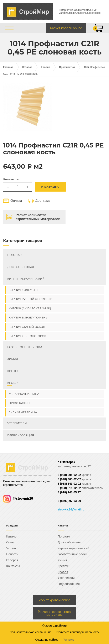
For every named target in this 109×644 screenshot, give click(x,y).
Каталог (27, 67)
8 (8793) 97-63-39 (69, 501)
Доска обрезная (21, 267)
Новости (12, 554)
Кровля (46, 67)
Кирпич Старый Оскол (27, 327)
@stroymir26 (18, 498)
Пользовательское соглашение (31, 632)
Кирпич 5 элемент (23, 290)
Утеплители (17, 423)
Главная (8, 67)
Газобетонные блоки (25, 347)
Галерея (12, 560)
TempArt (68, 640)
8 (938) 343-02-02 (69, 484)
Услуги (11, 548)
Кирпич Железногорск (27, 336)
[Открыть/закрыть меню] (9, 28)
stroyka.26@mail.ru (71, 509)
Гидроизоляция (21, 435)
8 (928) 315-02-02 (69, 488)
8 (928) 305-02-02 (69, 479)
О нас (10, 542)
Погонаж (15, 255)
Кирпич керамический (26, 279)
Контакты (13, 566)
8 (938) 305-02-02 (69, 475)
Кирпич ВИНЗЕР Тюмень (28, 317)
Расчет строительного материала (54, 613)
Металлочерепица (24, 394)
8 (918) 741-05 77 (69, 492)
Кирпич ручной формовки (31, 299)
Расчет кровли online (66, 28)
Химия (13, 359)
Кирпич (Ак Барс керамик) (30, 308)
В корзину (50, 187)
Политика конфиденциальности (78, 632)
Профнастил (67, 67)
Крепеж (13, 371)
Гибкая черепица (23, 412)
